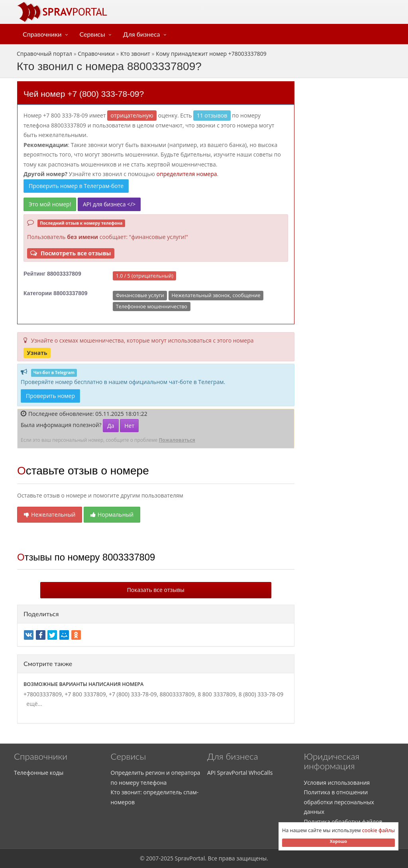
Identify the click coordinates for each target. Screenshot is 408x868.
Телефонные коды (39, 773)
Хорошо (338, 841)
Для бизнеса (142, 34)
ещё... (33, 704)
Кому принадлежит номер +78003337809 (211, 54)
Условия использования (337, 783)
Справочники (42, 34)
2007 (152, 858)
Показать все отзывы (156, 590)
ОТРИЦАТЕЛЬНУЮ (132, 115)
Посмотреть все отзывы (71, 253)
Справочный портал (44, 54)
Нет (129, 426)
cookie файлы (379, 830)
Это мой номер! (50, 204)
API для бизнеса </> (109, 204)
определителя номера (187, 174)
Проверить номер (50, 396)
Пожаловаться (177, 440)
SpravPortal (190, 858)
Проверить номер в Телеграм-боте (76, 186)
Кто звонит (135, 54)
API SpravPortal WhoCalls (240, 773)
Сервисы (92, 34)
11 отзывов (212, 115)
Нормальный (112, 514)
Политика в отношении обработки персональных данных (339, 802)
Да (111, 426)
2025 (167, 858)
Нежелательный (50, 514)
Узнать (37, 353)
